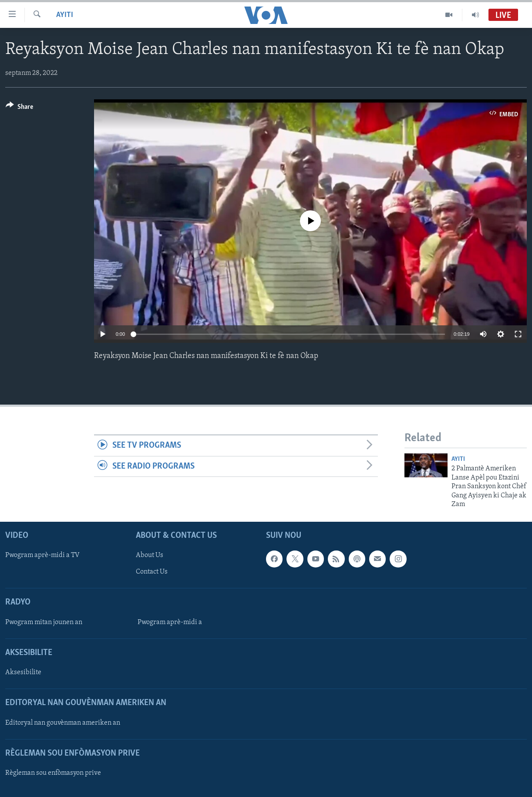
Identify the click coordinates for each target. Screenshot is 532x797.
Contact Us (152, 572)
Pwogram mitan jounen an (44, 622)
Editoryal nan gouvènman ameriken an (63, 723)
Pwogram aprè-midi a (170, 622)
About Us (150, 556)
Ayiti (65, 15)
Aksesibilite (23, 673)
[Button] (19, 108)
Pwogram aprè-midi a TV (42, 556)
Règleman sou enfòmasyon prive (53, 773)
